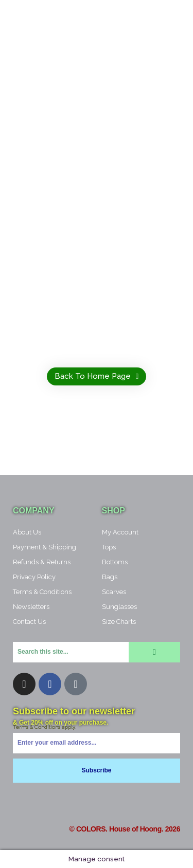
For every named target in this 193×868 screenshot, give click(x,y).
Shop (113, 511)
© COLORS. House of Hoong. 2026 (125, 829)
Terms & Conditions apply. (44, 727)
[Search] (154, 652)
